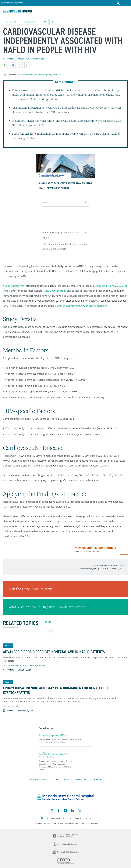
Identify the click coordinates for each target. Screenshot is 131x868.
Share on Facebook (20, 65)
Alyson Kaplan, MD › (52, 735)
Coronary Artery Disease (24, 665)
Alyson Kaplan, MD (13, 286)
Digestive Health (30, 22)
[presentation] (65, 218)
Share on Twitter (13, 65)
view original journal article (96, 549)
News (67, 780)
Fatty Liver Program (55, 291)
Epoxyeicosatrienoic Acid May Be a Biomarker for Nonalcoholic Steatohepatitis (58, 690)
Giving (56, 780)
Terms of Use (80, 780)
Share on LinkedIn (27, 65)
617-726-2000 (85, 818)
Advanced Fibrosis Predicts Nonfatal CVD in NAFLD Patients (54, 652)
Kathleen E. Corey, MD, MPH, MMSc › (54, 755)
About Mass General (38, 780)
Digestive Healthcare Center (63, 607)
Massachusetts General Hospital (12, 3)
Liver (54, 22)
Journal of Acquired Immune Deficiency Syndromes (42, 74)
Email (45, 202)
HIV (44, 22)
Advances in (17, 11)
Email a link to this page (6, 65)
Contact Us (97, 780)
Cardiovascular (12, 22)
